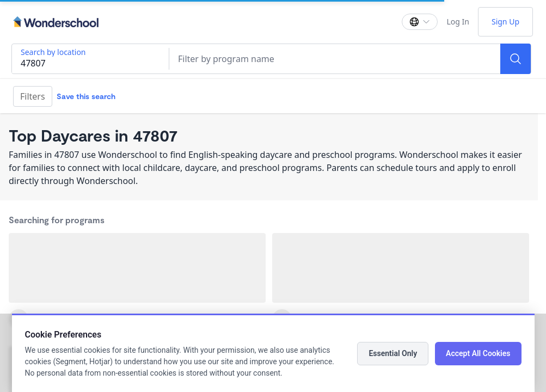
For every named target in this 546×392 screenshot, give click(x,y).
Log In (458, 22)
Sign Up (505, 22)
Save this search (86, 96)
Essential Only (393, 353)
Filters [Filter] (33, 96)
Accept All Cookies (478, 353)
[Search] (516, 59)
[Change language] (420, 22)
